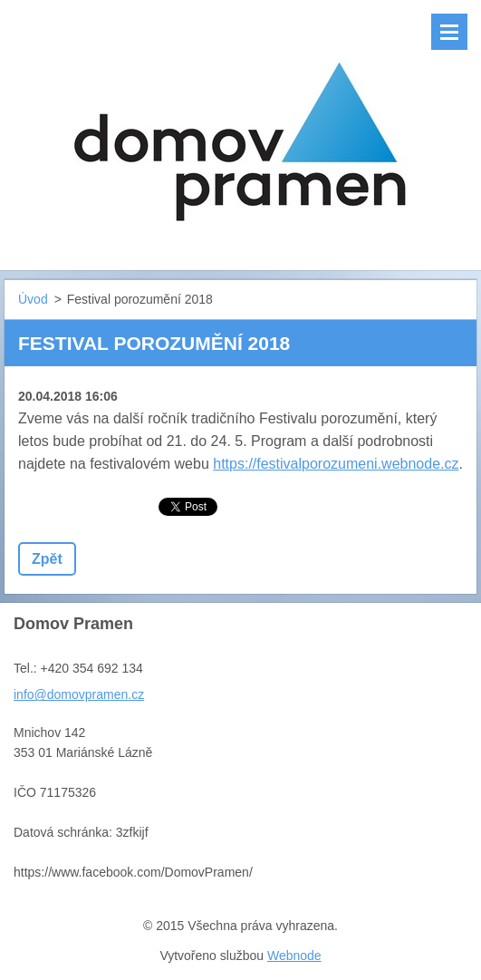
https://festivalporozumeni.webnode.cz (336, 464)
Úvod (33, 299)
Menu (449, 32)
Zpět (47, 559)
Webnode (294, 956)
